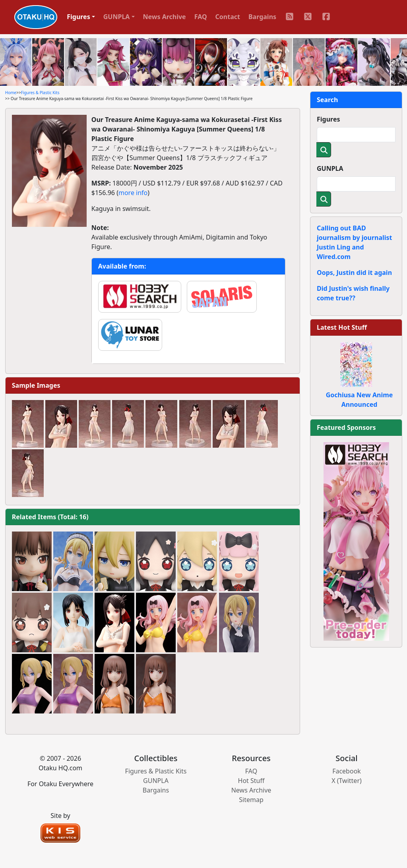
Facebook (347, 771)
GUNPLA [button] (117, 17)
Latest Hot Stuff (342, 327)
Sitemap (251, 800)
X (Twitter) (347, 781)
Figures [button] (78, 17)
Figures (329, 119)
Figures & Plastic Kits (40, 93)
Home (11, 93)
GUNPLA (330, 168)
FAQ (201, 17)
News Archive (165, 17)
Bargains (262, 17)
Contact (228, 17)
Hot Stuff (251, 781)
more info (133, 193)
